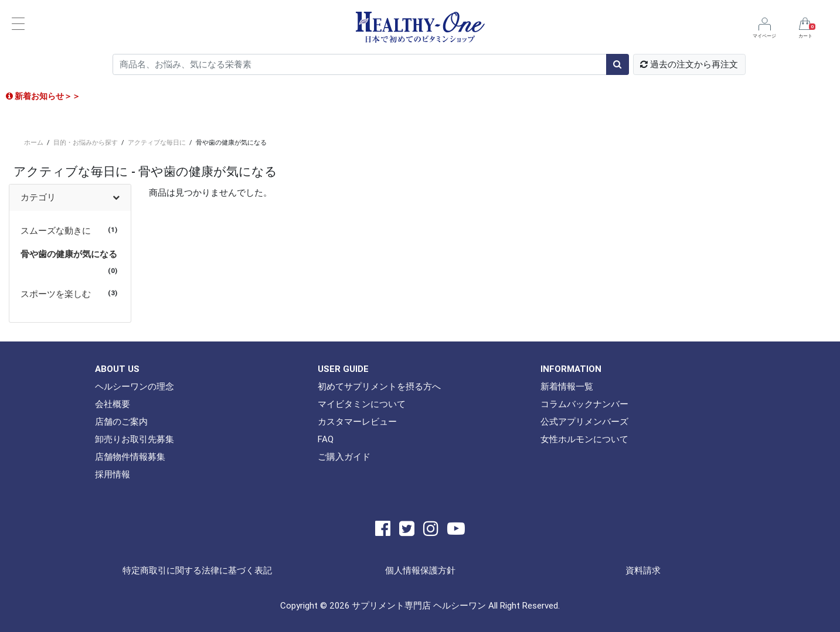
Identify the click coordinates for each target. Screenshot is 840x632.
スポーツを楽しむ (56, 294)
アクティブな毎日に (157, 142)
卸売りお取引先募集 (135, 439)
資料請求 (643, 570)
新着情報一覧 (567, 386)
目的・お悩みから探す (86, 142)
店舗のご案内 (121, 421)
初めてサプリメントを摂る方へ (379, 386)
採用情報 (113, 474)
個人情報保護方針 (420, 570)
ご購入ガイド (344, 457)
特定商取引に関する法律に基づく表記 (197, 570)
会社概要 (113, 404)
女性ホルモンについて (584, 439)
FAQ (326, 439)
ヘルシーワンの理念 (135, 386)
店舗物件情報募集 (130, 457)
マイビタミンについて (362, 404)
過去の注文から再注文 (689, 64)
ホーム (34, 142)
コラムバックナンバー (584, 404)
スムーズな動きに (56, 230)
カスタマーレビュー (357, 421)
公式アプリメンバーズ (584, 421)
